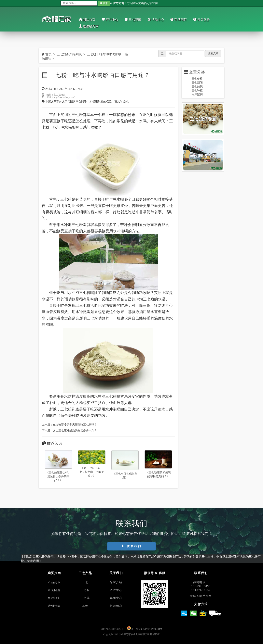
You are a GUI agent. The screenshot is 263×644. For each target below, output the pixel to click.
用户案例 (197, 94)
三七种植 (197, 90)
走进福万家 (89, 26)
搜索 (104, 3)
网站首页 (87, 20)
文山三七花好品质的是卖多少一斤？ (75, 430)
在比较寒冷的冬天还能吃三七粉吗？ (75, 425)
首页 (47, 54)
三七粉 (77, 115)
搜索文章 (213, 53)
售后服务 (201, 20)
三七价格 (197, 79)
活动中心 (156, 20)
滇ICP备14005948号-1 (112, 629)
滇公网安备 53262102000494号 (147, 629)
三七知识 (197, 87)
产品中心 (110, 20)
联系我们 (131, 546)
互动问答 (179, 20)
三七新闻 (197, 83)
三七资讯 (133, 20)
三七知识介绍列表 (69, 54)
